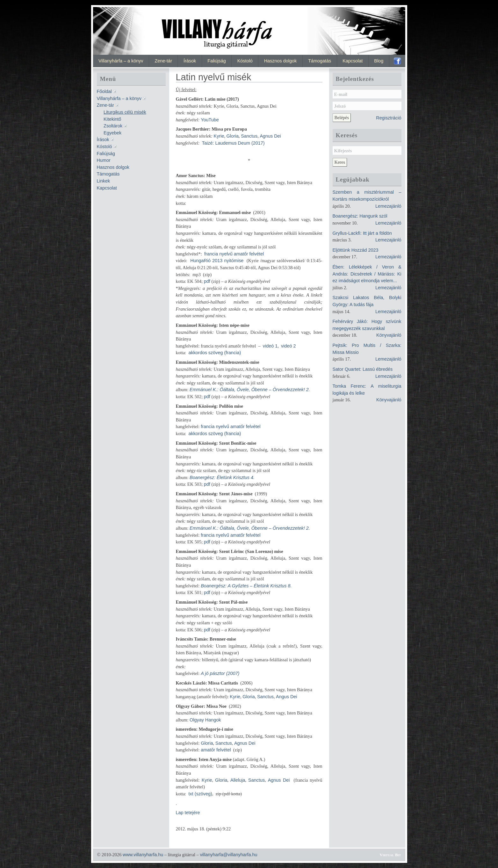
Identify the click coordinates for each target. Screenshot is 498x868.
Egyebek (112, 133)
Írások (190, 61)
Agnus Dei (270, 136)
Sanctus (249, 136)
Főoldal (104, 91)
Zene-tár (163, 61)
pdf (207, 281)
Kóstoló (245, 61)
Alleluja (238, 780)
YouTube (210, 120)
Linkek (104, 181)
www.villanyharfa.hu (143, 855)
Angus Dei (286, 697)
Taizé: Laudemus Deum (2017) (233, 143)
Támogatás (320, 61)
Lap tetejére (188, 813)
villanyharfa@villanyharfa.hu (228, 855)
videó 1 (270, 346)
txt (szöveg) (200, 794)
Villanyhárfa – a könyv (121, 61)
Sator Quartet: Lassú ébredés (363, 369)
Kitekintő (112, 119)
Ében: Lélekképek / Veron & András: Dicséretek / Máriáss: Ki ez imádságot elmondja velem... (367, 274)
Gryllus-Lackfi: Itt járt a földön (362, 233)
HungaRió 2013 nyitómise (217, 261)
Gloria (233, 136)
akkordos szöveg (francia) (215, 353)
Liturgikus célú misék (125, 112)
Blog (379, 61)
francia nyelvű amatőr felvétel (234, 254)
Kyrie (219, 136)
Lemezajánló (388, 206)
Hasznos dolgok (280, 61)
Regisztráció (389, 118)
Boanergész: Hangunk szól (360, 216)
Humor (104, 160)
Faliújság (217, 61)
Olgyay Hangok (205, 720)
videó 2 (288, 346)
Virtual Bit (390, 855)
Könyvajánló (389, 335)
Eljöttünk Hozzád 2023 (356, 250)
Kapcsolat (353, 61)
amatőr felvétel (216, 750)
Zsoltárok (113, 126)
